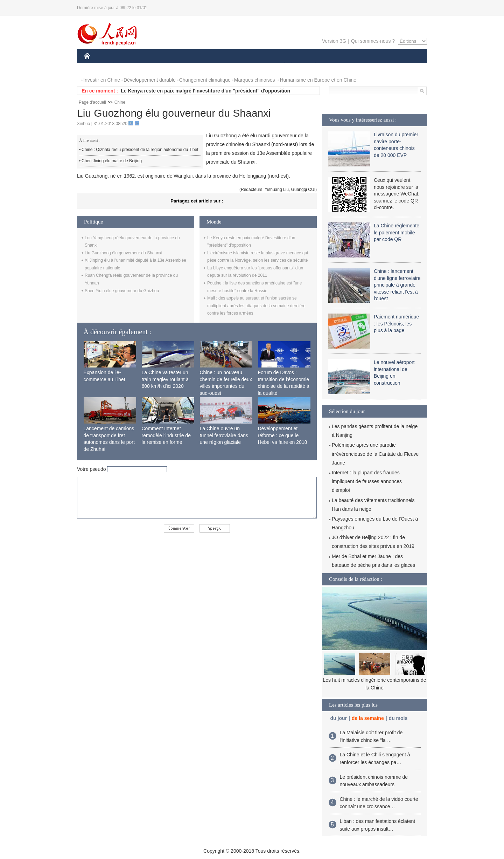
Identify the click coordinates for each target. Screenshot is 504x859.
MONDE (158, 66)
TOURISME (370, 66)
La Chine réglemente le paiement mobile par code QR (397, 232)
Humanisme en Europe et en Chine (318, 80)
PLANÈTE (312, 66)
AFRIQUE (188, 66)
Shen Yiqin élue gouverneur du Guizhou (122, 291)
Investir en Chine (102, 80)
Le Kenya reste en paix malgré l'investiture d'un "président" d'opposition (205, 91)
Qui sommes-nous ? (373, 41)
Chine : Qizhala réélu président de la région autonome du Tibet (140, 150)
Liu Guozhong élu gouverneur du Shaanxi (124, 253)
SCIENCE (219, 66)
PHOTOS (402, 66)
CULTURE (250, 66)
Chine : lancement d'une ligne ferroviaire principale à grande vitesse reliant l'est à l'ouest (397, 285)
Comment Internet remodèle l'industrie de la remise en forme (166, 435)
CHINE (96, 66)
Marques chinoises (255, 80)
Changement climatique (205, 80)
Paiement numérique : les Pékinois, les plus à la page (396, 324)
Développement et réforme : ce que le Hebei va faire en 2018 (283, 435)
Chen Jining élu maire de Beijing (112, 161)
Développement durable (150, 80)
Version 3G (334, 41)
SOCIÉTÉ (281, 66)
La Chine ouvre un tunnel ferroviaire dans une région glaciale (224, 435)
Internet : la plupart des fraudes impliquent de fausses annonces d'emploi (367, 481)
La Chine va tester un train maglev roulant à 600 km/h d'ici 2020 (165, 379)
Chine (120, 102)
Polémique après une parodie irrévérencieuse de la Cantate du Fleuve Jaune (375, 454)
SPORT (340, 66)
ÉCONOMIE (126, 66)
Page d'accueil (92, 102)
